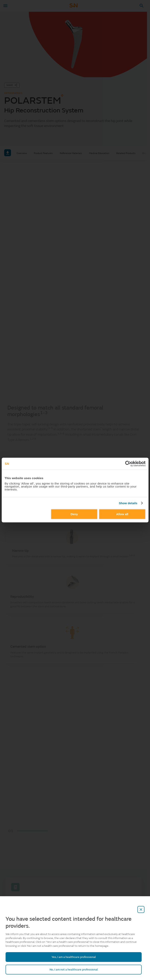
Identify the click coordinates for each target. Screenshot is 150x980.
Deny (74, 514)
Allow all (122, 514)
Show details (128, 503)
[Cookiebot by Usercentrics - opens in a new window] (128, 464)
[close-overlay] (141, 909)
